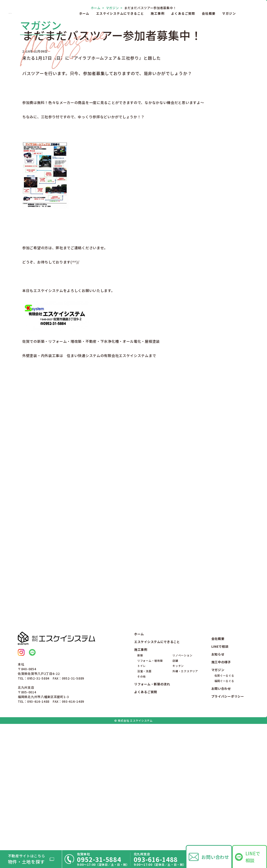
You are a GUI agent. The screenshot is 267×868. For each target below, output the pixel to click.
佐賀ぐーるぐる (224, 797)
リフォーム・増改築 (150, 782)
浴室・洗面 (144, 793)
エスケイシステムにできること (120, 13)
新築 (140, 777)
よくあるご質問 (183, 13)
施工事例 (158, 13)
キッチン (178, 787)
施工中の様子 (221, 784)
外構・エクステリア (185, 793)
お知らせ (218, 776)
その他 (142, 798)
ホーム (84, 13)
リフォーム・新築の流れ (152, 806)
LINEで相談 (253, 857)
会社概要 (209, 13)
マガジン (229, 13)
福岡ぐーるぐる (224, 802)
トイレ (142, 787)
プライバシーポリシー (228, 818)
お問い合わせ (215, 857)
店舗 (175, 782)
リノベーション (182, 777)
